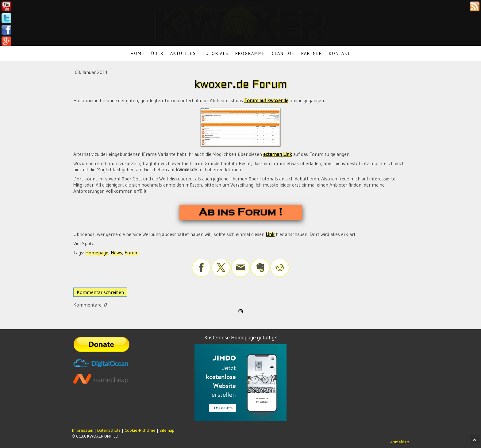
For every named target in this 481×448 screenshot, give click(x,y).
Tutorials (216, 53)
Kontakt (340, 53)
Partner (312, 53)
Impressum (83, 430)
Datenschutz (109, 430)
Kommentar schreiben (100, 292)
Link (270, 234)
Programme (250, 53)
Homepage (97, 253)
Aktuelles (183, 53)
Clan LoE (283, 53)
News (116, 253)
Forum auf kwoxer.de (266, 100)
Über (157, 53)
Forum (132, 253)
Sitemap (167, 430)
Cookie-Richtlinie (140, 430)
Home (138, 53)
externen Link (278, 154)
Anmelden (400, 442)
